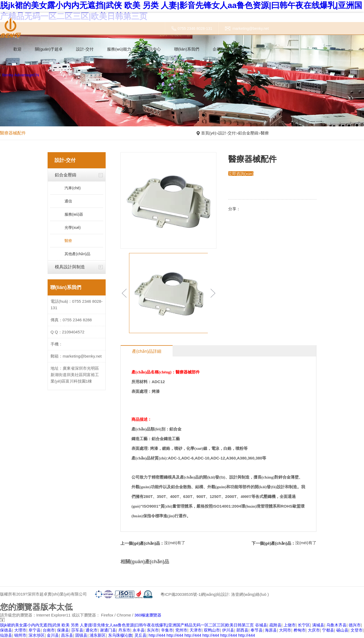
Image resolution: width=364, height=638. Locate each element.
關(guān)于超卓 (49, 49)
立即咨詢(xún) (241, 174)
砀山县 (342, 630)
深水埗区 (37, 635)
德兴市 (355, 625)
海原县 (271, 630)
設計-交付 (85, 49)
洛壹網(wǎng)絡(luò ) (250, 594)
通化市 (92, 630)
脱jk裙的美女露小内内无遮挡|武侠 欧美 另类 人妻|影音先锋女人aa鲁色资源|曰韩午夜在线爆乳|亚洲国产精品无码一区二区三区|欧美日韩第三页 (127, 625)
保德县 (6, 630)
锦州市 (20, 635)
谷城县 (261, 625)
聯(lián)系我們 (187, 49)
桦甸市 (300, 630)
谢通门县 (108, 630)
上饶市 (290, 625)
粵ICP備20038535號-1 (180, 594)
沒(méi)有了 (175, 543)
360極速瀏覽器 (148, 615)
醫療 (265, 133)
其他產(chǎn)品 (77, 254)
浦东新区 (98, 635)
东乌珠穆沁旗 (120, 635)
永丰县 (139, 630)
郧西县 (242, 630)
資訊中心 (153, 49)
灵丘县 (140, 635)
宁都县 (328, 630)
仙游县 (6, 635)
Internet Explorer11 (53, 615)
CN (37, 75)
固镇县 (81, 635)
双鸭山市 (212, 630)
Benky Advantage (18, 75)
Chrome (124, 615)
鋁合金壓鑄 (248, 133)
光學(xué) (73, 227)
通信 (68, 201)
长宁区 (304, 625)
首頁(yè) (209, 133)
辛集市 (167, 630)
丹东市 (124, 630)
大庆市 (314, 630)
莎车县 (77, 630)
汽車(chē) (73, 188)
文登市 (357, 630)
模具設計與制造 (70, 267)
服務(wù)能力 (119, 49)
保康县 (63, 630)
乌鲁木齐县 (336, 625)
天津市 (196, 630)
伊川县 (228, 630)
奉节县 (257, 630)
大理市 (20, 630)
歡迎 (17, 49)
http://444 (157, 635)
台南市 (49, 630)
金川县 (53, 635)
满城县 (318, 625)
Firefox (107, 615)
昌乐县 (67, 635)
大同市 (285, 630)
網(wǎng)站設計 (215, 594)
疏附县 (275, 625)
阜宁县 (35, 630)
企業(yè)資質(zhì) (228, 49)
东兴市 (153, 630)
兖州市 (181, 630)
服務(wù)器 (74, 214)
